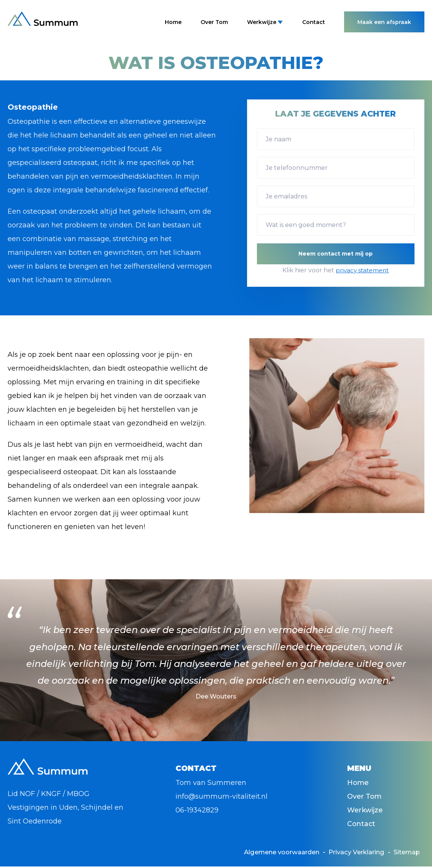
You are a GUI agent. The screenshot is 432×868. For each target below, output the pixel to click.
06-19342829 (197, 810)
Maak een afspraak (384, 22)
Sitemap (405, 854)
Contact (314, 22)
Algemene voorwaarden (264, 854)
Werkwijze (265, 22)
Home (173, 22)
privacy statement (362, 270)
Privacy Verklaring (349, 854)
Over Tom (214, 22)
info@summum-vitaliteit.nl (222, 796)
